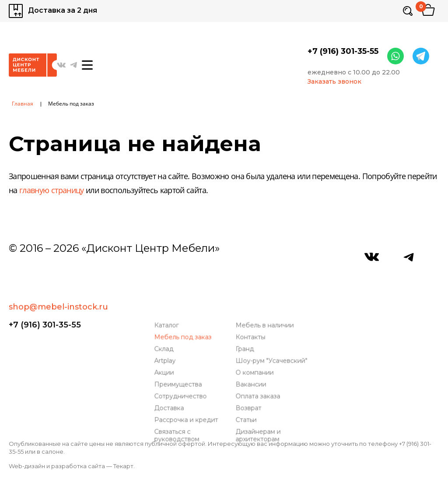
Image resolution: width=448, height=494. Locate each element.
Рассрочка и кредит (187, 397)
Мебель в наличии (265, 302)
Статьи (247, 397)
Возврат (249, 385)
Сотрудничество (181, 373)
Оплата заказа (259, 373)
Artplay (166, 338)
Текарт (123, 466)
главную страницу (52, 191)
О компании (255, 350)
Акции (165, 350)
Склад (164, 326)
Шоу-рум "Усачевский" (272, 338)
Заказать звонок (334, 82)
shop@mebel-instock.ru (58, 275)
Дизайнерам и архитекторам (259, 413)
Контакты (251, 314)
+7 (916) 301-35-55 (343, 51)
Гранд (245, 326)
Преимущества (179, 362)
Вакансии (252, 362)
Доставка (170, 385)
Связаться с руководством (177, 413)
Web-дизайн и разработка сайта (57, 466)
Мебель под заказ (184, 314)
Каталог (167, 302)
